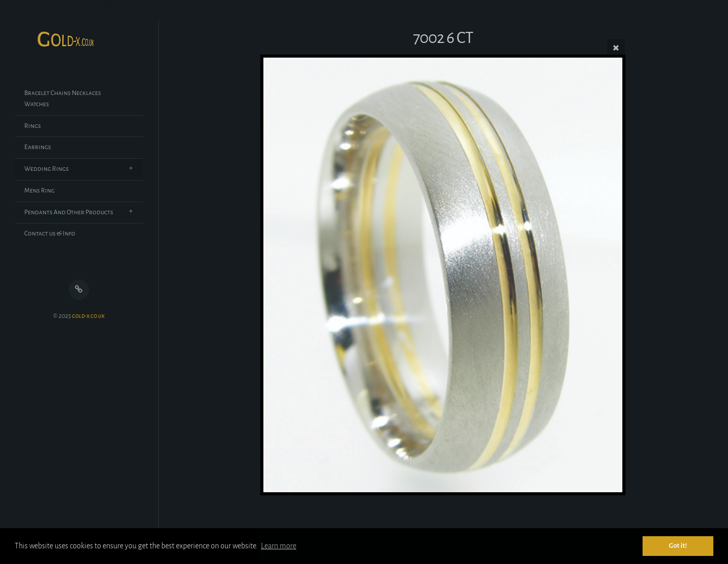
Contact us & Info (50, 233)
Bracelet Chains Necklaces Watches (63, 99)
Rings (33, 126)
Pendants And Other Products (69, 212)
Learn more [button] (279, 546)
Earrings (38, 147)
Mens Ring (39, 191)
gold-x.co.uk (88, 316)
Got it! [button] (678, 546)
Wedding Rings (47, 169)
